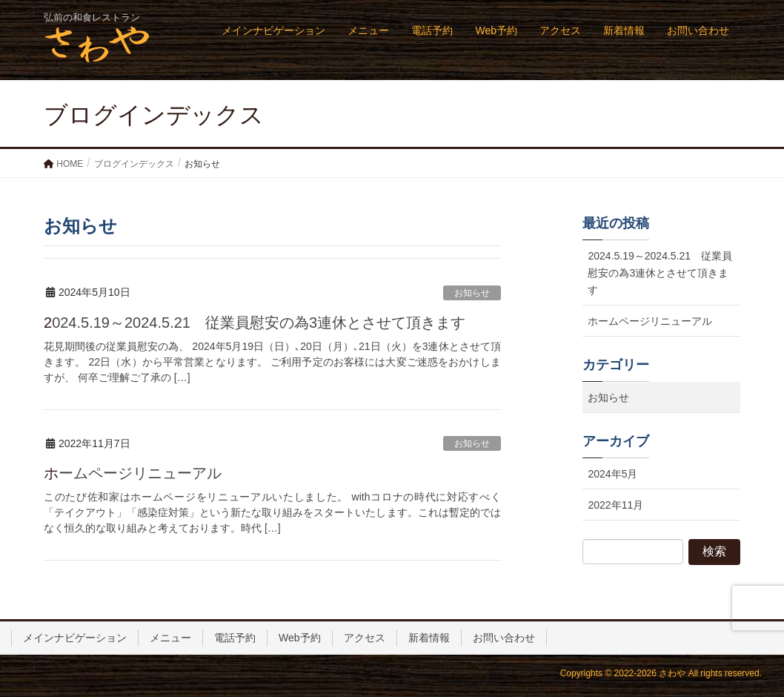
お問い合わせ (504, 638)
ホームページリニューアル (133, 473)
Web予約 (300, 638)
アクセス (365, 638)
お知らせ (472, 293)
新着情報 (429, 638)
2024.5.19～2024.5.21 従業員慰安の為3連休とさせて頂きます (255, 323)
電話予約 (235, 638)
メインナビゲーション (75, 638)
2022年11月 (615, 505)
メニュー (170, 638)
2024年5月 (612, 474)
